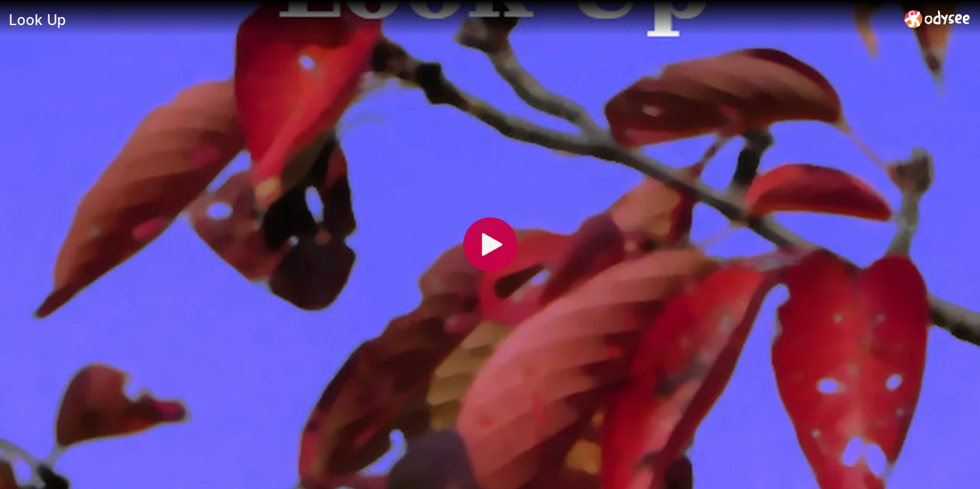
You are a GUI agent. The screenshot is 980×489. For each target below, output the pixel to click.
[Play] (490, 244)
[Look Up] (451, 20)
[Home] (938, 19)
